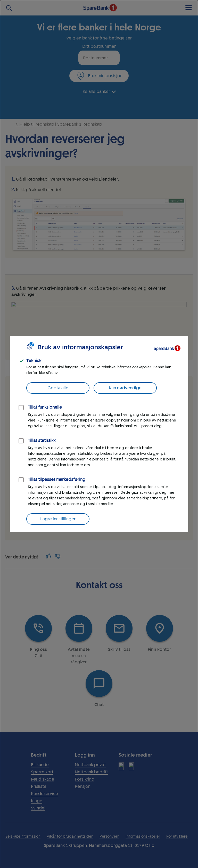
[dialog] (99, 434)
